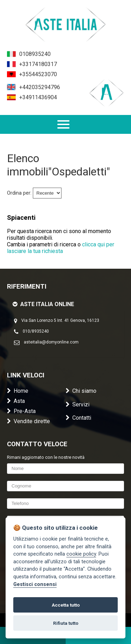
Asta (16, 401)
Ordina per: (19, 193)
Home (18, 391)
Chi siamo (81, 391)
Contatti (78, 418)
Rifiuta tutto (66, 623)
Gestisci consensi (35, 584)
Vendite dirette (28, 421)
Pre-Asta (21, 411)
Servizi (78, 404)
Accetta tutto (66, 605)
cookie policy (81, 554)
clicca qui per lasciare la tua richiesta (61, 248)
